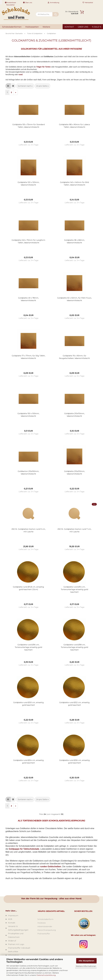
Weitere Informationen (86, 966)
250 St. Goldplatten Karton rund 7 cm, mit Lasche (74, 530)
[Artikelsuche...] (56, 14)
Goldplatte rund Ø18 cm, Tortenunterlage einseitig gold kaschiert (74, 647)
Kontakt (69, 27)
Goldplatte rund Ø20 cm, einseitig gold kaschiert (28, 704)
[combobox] (25, 86)
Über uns (28, 3)
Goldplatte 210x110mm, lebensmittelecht (74, 415)
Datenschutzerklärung (46, 975)
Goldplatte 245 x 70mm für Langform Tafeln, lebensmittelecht (28, 241)
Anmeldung (53, 3)
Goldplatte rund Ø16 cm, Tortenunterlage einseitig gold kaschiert (28, 647)
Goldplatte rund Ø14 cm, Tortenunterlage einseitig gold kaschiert (74, 589)
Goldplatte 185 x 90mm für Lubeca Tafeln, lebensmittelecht (74, 126)
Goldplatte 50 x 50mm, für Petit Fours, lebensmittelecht (74, 299)
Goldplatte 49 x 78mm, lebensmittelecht (28, 299)
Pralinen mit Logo (16, 944)
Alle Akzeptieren (86, 961)
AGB (10, 919)
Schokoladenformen (12, 27)
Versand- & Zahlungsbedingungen (18, 928)
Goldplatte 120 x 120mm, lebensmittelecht (28, 184)
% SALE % (97, 27)
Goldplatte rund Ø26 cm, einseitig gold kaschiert (75, 762)
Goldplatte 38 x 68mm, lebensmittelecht (74, 241)
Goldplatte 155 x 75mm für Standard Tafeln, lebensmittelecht (28, 126)
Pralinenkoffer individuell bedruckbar (19, 950)
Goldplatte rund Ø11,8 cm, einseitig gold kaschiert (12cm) (28, 588)
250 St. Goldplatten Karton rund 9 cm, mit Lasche (28, 530)
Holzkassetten (32, 27)
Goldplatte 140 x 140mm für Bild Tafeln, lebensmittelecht (74, 184)
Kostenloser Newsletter (11, 3)
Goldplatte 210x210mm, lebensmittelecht (75, 473)
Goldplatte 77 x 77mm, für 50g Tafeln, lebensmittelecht (28, 357)
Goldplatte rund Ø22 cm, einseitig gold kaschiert (74, 704)
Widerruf (12, 941)
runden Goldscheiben (51, 867)
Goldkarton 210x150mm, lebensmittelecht (28, 473)
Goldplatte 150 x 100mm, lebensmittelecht (28, 415)
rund (21, 74)
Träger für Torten (43, 67)
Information (13, 955)
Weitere (46, 27)
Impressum (13, 916)
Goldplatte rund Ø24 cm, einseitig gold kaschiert (28, 762)
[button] (8, 86)
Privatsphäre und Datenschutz (16, 935)
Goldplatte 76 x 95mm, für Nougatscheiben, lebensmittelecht (74, 357)
